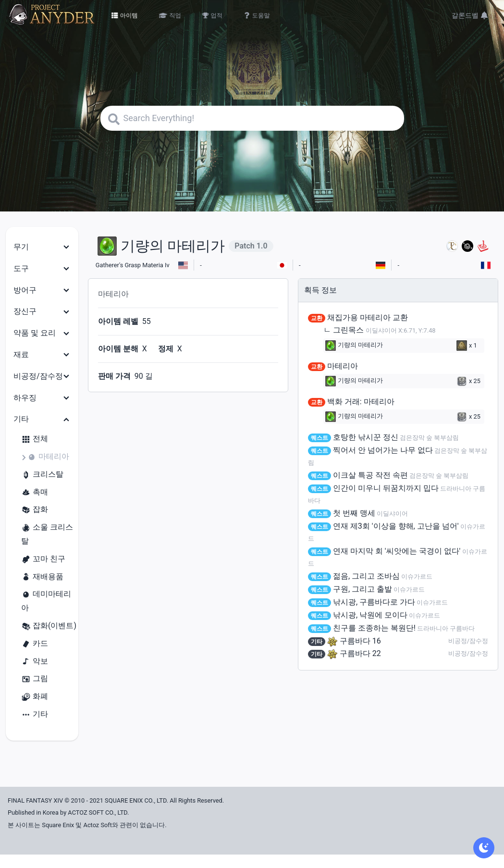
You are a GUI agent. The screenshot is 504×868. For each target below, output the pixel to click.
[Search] (252, 118)
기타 (35, 714)
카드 (35, 644)
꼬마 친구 (43, 559)
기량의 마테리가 (354, 346)
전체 (35, 439)
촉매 (35, 492)
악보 (35, 662)
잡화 (35, 510)
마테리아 (48, 457)
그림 (35, 679)
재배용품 (42, 577)
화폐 (35, 697)
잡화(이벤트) (49, 626)
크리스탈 (42, 475)
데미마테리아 (46, 601)
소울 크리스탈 (47, 534)
